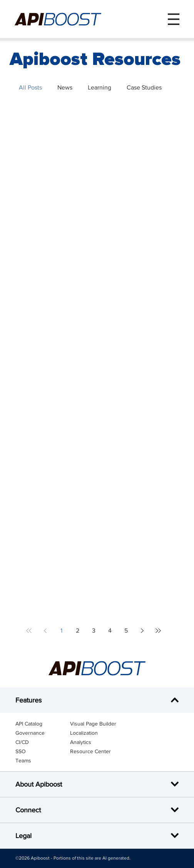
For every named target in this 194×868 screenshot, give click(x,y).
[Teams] (43, 760)
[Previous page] (45, 631)
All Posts (30, 87)
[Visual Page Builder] (97, 724)
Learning (100, 87)
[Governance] (43, 733)
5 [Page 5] (126, 630)
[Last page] (158, 631)
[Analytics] (97, 742)
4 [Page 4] (110, 630)
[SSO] (43, 751)
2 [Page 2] (78, 630)
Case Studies (144, 87)
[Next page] (142, 631)
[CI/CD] (43, 742)
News (65, 87)
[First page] (29, 631)
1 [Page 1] (61, 630)
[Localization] (97, 733)
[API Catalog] (43, 724)
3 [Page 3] (94, 630)
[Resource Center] (97, 751)
